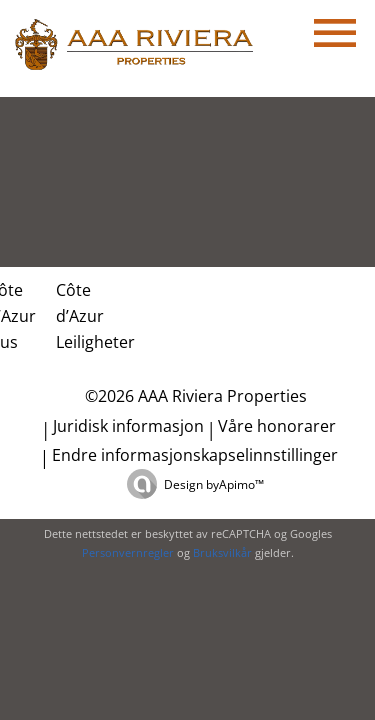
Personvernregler (128, 552)
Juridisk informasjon (128, 426)
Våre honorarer (277, 426)
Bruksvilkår (222, 552)
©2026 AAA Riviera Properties (194, 396)
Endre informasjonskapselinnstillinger (195, 455)
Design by (214, 484)
